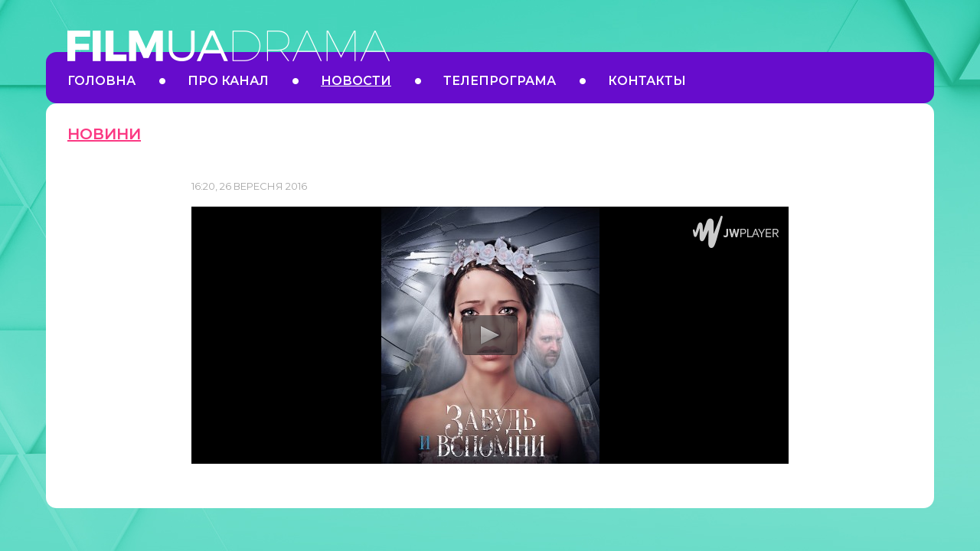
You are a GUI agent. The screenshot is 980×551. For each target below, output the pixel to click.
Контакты (647, 81)
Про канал (228, 81)
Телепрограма (500, 81)
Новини (104, 134)
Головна (101, 81)
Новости (356, 81)
